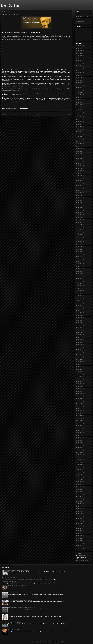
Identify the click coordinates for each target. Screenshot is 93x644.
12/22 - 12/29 (79, 95)
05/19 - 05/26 (79, 345)
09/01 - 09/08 (79, 313)
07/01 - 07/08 (79, 396)
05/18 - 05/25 (79, 261)
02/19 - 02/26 (79, 435)
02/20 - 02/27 (79, 543)
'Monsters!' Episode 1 (11, 14)
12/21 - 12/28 (79, 225)
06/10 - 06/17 (79, 122)
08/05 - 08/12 (79, 391)
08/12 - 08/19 (79, 389)
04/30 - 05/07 (79, 149)
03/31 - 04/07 (79, 359)
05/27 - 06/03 (79, 403)
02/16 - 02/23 (79, 274)
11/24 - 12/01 (79, 291)
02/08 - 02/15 (79, 215)
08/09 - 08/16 (79, 61)
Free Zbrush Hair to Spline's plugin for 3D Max (18, 570)
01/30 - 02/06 (79, 548)
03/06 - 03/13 (79, 181)
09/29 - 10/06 (79, 303)
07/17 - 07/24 (79, 51)
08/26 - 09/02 (79, 386)
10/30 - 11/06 (79, 472)
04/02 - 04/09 (79, 159)
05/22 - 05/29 (79, 519)
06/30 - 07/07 (79, 330)
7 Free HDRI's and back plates (15, 622)
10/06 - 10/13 (79, 301)
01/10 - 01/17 (79, 185)
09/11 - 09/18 (79, 487)
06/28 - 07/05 (79, 68)
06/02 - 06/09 (79, 340)
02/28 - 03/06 (79, 183)
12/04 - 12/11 (79, 460)
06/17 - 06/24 (79, 119)
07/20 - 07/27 (79, 252)
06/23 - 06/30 (79, 332)
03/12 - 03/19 (79, 166)
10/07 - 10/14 (79, 114)
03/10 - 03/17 (79, 107)
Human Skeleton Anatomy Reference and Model (19, 593)
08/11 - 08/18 (79, 320)
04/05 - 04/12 (79, 205)
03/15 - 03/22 (79, 210)
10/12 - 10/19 (79, 239)
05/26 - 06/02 (79, 342)
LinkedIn (78, 19)
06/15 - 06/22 (79, 254)
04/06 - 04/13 (79, 264)
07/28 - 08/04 (79, 323)
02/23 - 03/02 (79, 271)
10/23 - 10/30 (79, 474)
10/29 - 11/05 (79, 137)
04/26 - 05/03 (79, 78)
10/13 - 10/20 (79, 298)
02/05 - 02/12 (79, 440)
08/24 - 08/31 (79, 247)
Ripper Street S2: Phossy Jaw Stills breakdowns (19, 585)
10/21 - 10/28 (79, 379)
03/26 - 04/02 (79, 161)
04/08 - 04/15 (79, 418)
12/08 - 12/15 (79, 288)
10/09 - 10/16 (79, 173)
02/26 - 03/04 (79, 433)
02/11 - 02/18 (79, 129)
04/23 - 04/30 (79, 151)
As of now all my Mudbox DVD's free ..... (11, 578)
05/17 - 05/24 (79, 70)
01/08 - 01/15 (79, 450)
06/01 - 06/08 (79, 259)
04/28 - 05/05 (79, 352)
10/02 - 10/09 (79, 176)
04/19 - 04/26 (79, 203)
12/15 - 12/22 (79, 286)
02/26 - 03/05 (79, 168)
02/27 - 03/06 (79, 541)
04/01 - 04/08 (79, 421)
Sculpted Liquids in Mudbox (14, 630)
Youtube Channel (80, 21)
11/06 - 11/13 (79, 470)
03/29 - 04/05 (79, 80)
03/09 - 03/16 (79, 269)
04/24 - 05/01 (79, 523)
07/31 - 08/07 (79, 499)
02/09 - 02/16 (79, 88)
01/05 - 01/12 (79, 90)
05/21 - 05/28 (79, 141)
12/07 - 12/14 (79, 230)
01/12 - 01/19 (79, 276)
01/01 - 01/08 (79, 452)
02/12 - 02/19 (79, 438)
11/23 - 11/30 (79, 234)
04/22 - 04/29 (79, 413)
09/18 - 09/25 (79, 48)
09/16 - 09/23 (79, 381)
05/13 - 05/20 (79, 408)
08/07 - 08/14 (79, 497)
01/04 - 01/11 (79, 222)
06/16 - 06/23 (79, 335)
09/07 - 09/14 (79, 244)
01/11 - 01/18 (79, 220)
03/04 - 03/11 (79, 430)
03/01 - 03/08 (79, 85)
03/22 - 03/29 (79, 83)
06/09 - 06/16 (79, 337)
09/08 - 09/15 (79, 97)
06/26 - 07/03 (79, 511)
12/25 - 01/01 (79, 46)
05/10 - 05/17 (79, 73)
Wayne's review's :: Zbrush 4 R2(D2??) (17, 615)
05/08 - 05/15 (79, 521)
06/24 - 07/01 (79, 399)
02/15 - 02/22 (79, 212)
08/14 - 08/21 (79, 494)
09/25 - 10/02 (79, 482)
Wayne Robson (81, 556)
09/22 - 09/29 (79, 305)
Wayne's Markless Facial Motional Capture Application (20, 600)
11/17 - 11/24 (79, 293)
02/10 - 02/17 (79, 367)
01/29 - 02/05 (79, 443)
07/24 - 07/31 (79, 501)
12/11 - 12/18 (79, 457)
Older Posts (68, 114)
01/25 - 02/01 (79, 217)
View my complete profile (82, 560)
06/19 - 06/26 (79, 514)
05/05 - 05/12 (79, 102)
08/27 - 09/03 (79, 139)
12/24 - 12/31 (79, 134)
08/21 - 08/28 (79, 492)
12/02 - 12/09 (79, 374)
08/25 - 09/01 (79, 315)
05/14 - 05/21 (79, 144)
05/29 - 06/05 (79, 516)
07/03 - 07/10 (79, 509)
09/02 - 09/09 (79, 117)
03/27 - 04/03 (79, 53)
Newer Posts (6, 114)
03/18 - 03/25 (79, 425)
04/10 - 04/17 (79, 528)
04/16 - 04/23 (79, 154)
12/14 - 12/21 (79, 227)
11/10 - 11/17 (79, 296)
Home (37, 114)
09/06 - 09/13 (79, 190)
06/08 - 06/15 (79, 257)
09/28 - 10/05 (79, 242)
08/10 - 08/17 (79, 249)
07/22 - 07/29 (79, 394)
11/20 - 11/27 (79, 465)
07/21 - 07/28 (79, 325)
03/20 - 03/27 (79, 533)
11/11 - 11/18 (79, 377)
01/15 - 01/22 (79, 448)
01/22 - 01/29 (79, 445)
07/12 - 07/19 (79, 65)
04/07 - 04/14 (79, 357)
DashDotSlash (11, 6)
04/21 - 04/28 (79, 105)
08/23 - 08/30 (79, 195)
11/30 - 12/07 (79, 232)
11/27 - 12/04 (79, 462)
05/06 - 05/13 (79, 411)
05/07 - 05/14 (79, 146)
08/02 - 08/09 (79, 63)
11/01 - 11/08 (79, 58)
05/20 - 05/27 (79, 406)
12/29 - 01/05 (79, 92)
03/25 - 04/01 (79, 127)
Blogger (63, 641)
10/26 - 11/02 (79, 237)
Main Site (78, 14)
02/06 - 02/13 (79, 546)
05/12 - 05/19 (79, 100)
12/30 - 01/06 (79, 369)
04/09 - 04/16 (79, 156)
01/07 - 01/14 (79, 132)
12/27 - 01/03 (79, 56)
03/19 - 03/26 (79, 163)
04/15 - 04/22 (79, 124)
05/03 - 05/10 (79, 75)
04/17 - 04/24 (79, 526)
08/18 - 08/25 (79, 318)
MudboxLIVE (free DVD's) (82, 16)
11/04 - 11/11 (79, 112)
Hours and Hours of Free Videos (9, 582)
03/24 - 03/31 (79, 362)
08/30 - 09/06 (79, 193)
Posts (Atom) (40, 118)
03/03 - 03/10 (79, 364)
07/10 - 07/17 (79, 506)
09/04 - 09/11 (79, 178)
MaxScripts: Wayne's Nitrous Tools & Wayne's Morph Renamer (22, 608)
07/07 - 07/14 (79, 328)
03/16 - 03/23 (79, 266)
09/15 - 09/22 (79, 308)
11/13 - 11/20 (79, 467)
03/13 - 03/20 (79, 536)
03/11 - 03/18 (79, 428)
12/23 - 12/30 (79, 110)
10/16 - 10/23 (79, 171)
